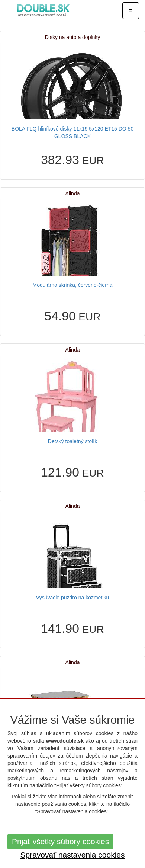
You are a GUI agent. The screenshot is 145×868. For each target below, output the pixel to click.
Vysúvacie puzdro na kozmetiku (72, 598)
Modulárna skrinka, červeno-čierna (73, 285)
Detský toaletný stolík (72, 441)
